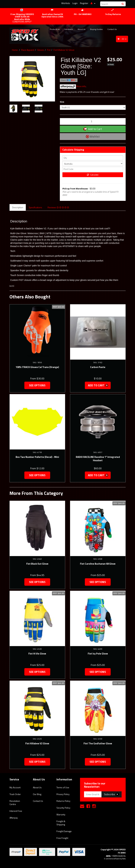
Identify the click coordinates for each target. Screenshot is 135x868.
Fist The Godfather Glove (98, 743)
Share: (69, 80)
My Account (15, 787)
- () (122, 39)
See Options (37, 385)
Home (15, 50)
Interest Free (16, 811)
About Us (81, 29)
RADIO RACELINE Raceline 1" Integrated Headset (98, 459)
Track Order (15, 794)
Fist (49, 50)
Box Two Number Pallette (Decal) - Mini (37, 457)
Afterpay (14, 818)
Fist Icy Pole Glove (98, 654)
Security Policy (63, 808)
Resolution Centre (15, 803)
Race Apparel (28, 50)
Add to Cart (93, 129)
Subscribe (112, 794)
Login (75, 3)
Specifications (35, 207)
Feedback (69, 29)
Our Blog (37, 794)
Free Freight (62, 838)
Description (18, 207)
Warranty (61, 814)
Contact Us (112, 29)
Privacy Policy (63, 794)
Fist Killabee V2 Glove (64, 50)
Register (84, 3)
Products (55, 29)
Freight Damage (64, 831)
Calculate (93, 175)
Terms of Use (63, 787)
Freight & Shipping (61, 823)
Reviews (58, 207)
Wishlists (66, 3)
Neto (124, 859)
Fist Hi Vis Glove (37, 654)
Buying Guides (96, 29)
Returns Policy (63, 801)
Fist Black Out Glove (37, 564)
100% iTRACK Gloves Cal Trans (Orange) (37, 367)
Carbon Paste (98, 367)
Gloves (41, 50)
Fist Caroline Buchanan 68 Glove (98, 564)
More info (73, 86)
